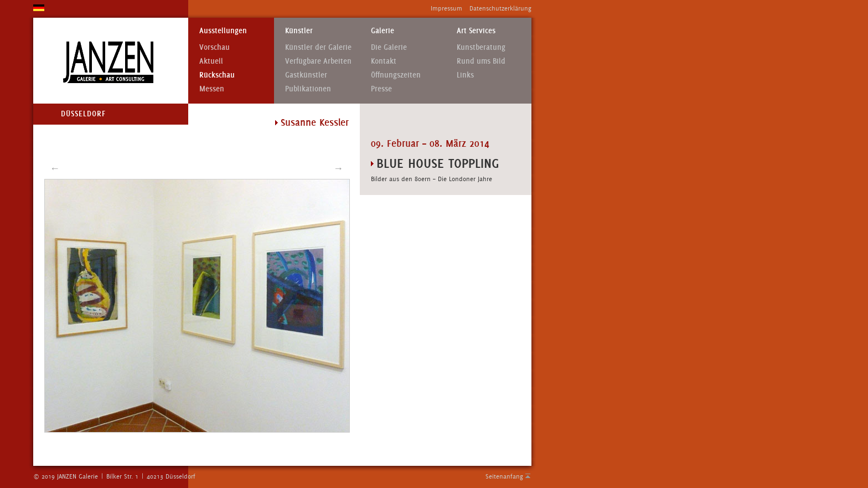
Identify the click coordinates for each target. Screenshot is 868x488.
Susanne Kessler (315, 122)
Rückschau (217, 75)
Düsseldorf (83, 114)
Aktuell (211, 61)
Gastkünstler (306, 75)
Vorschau (215, 47)
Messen (212, 89)
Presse (381, 89)
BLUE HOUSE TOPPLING (438, 163)
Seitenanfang (504, 476)
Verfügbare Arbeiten (318, 61)
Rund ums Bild (481, 61)
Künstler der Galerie (318, 47)
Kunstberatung (481, 47)
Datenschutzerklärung (500, 8)
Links (465, 75)
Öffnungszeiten (396, 75)
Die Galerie (389, 47)
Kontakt (384, 61)
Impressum (446, 8)
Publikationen (308, 89)
